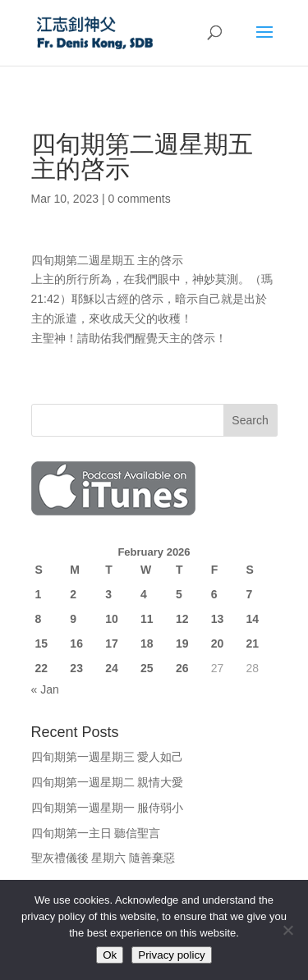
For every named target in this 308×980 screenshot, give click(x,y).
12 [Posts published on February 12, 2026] (182, 619)
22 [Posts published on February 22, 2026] (42, 668)
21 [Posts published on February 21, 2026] (253, 643)
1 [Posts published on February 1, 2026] (39, 594)
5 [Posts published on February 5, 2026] (179, 594)
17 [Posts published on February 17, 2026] (112, 643)
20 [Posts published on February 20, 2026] (218, 643)
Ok (110, 955)
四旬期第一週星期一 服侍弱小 (108, 808)
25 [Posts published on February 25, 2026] (147, 668)
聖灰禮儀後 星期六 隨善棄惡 (103, 858)
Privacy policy (171, 955)
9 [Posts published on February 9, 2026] (73, 619)
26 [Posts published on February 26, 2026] (182, 668)
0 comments (139, 199)
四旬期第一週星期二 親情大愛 (108, 782)
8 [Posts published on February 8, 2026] (39, 619)
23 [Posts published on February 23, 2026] (76, 668)
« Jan (45, 689)
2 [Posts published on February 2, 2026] (73, 594)
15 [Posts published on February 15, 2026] (42, 643)
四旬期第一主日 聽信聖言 (96, 833)
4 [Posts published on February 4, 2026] (144, 594)
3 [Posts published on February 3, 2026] (108, 594)
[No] (287, 930)
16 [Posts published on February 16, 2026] (76, 643)
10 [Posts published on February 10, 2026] (112, 619)
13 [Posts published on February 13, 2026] (218, 619)
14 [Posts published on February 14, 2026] (253, 619)
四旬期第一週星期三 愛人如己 (108, 757)
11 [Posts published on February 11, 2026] (147, 619)
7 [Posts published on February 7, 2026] (250, 594)
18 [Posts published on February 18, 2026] (147, 643)
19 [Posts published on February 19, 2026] (182, 643)
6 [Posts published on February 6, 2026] (214, 594)
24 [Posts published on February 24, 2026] (112, 668)
